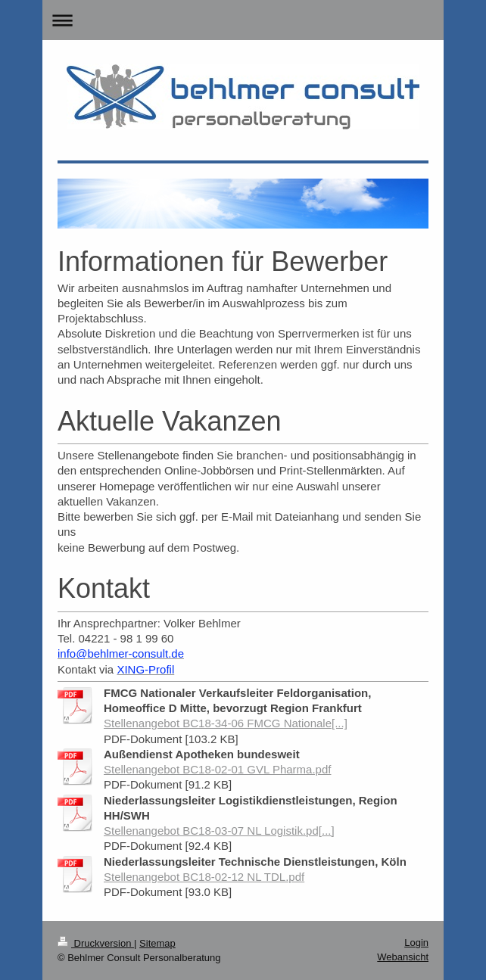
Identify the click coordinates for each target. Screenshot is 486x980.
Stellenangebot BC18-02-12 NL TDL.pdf (204, 877)
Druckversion (96, 943)
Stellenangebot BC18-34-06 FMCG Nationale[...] (226, 723)
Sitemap (157, 943)
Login (416, 943)
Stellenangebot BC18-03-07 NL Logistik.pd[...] (219, 831)
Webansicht (403, 957)
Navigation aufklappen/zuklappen (243, 20)
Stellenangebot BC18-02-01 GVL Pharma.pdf (217, 769)
